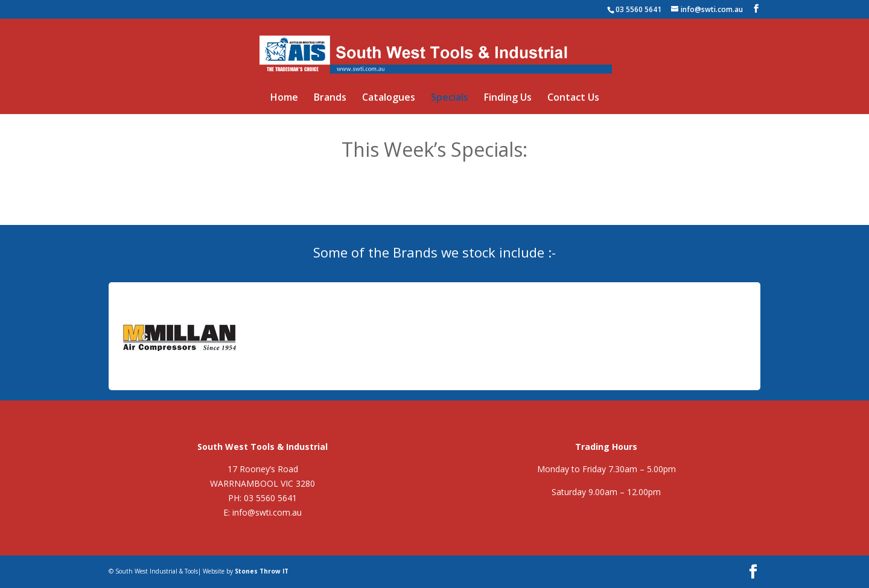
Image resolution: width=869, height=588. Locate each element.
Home (284, 98)
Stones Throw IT (262, 571)
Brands (330, 98)
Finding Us (508, 98)
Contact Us (573, 98)
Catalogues (389, 98)
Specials (450, 98)
